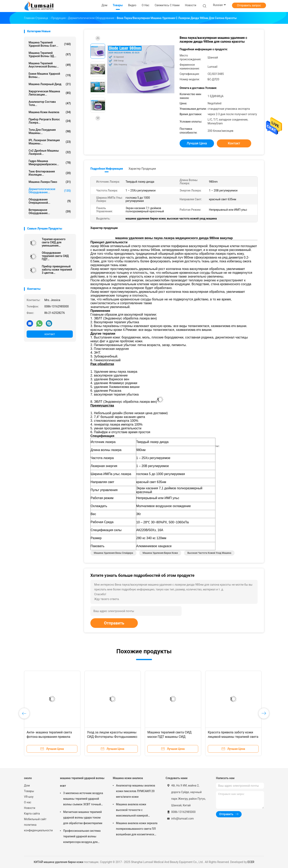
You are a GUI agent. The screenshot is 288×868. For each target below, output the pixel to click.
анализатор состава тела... (50, 103)
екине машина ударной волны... (50, 75)
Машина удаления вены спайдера (113, 553)
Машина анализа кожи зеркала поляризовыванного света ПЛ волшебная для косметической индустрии (137, 829)
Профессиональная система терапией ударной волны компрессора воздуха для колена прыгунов (82, 837)
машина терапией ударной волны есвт (82, 782)
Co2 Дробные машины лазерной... (50, 152)
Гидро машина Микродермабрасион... (50, 163)
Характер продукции (142, 169)
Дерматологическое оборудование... (50, 191)
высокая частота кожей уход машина (209, 553)
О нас (28, 802)
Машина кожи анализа (50, 112)
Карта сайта (32, 814)
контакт (50, 334)
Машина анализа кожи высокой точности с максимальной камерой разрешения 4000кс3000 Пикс (136, 811)
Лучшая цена (197, 143)
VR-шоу (29, 797)
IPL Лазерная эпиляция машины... (50, 142)
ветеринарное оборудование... (50, 211)
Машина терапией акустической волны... (50, 65)
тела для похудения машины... (50, 131)
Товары (29, 791)
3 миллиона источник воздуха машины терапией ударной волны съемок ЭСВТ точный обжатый (83, 799)
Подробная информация (107, 169)
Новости (30, 808)
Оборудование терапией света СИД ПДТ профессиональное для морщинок (57, 256)
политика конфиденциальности (38, 828)
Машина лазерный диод (50, 84)
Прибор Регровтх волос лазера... (50, 121)
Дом (27, 785)
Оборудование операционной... (50, 201)
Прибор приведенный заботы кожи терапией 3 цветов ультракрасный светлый (57, 270)
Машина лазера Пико (50, 182)
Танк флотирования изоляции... (50, 173)
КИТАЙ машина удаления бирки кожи (59, 862)
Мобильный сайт (35, 819)
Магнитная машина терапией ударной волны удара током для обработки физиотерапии (83, 818)
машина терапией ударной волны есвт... (50, 44)
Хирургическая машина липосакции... (50, 93)
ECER (251, 862)
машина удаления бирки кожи (160, 553)
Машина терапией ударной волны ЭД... (50, 54)
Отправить (114, 623)
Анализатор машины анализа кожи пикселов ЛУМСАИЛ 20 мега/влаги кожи (135, 791)
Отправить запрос (249, 5)
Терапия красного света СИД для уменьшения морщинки (54, 242)
